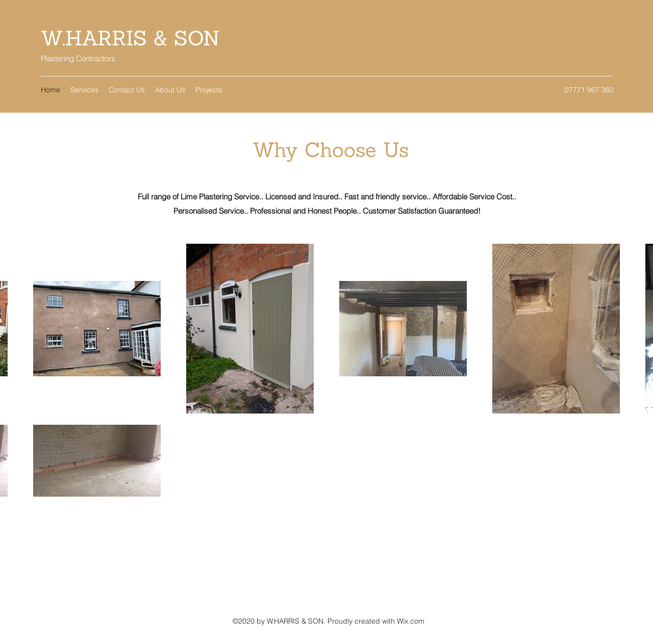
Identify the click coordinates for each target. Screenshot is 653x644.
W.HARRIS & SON (130, 38)
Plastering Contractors (78, 58)
